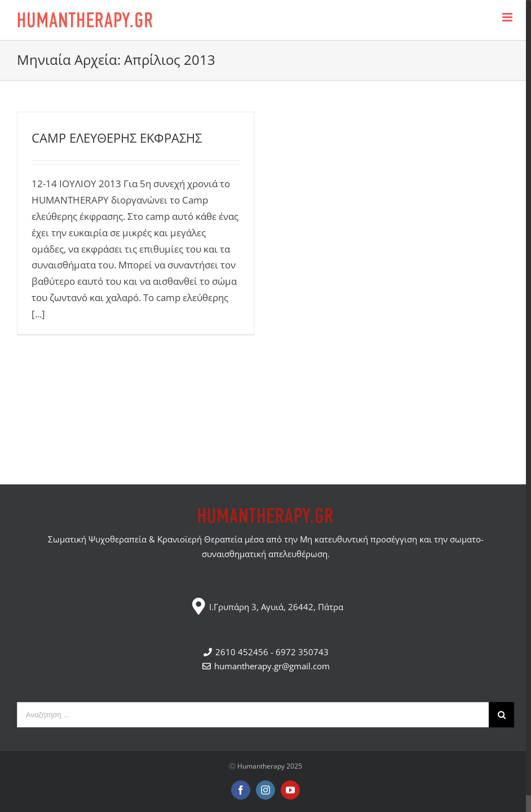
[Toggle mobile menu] (508, 17)
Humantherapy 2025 (270, 766)
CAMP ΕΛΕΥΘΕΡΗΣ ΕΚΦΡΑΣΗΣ (117, 138)
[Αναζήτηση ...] (253, 715)
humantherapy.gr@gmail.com (265, 666)
